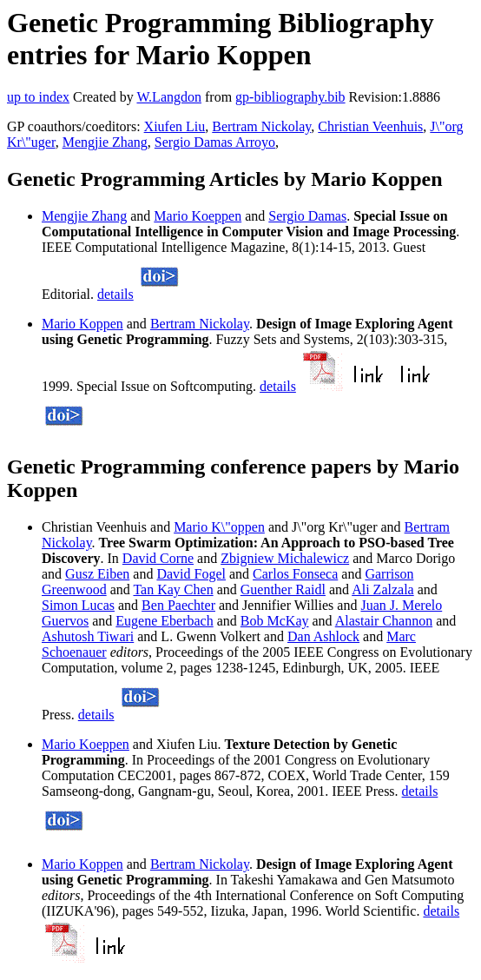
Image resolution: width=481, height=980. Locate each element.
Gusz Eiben (97, 574)
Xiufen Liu (175, 126)
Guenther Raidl (283, 589)
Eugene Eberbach (164, 621)
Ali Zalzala (383, 589)
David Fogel (191, 574)
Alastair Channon (384, 621)
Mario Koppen (82, 324)
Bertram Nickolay (261, 126)
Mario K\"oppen (219, 527)
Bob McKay (275, 621)
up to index (38, 97)
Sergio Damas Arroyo (215, 142)
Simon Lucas (78, 605)
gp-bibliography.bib (290, 97)
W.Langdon (169, 97)
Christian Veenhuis (370, 126)
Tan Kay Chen (173, 589)
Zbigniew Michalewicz (285, 558)
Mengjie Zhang (105, 142)
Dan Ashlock (323, 636)
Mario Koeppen (198, 216)
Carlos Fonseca (295, 574)
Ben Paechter (178, 605)
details (115, 294)
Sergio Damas (307, 216)
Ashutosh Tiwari (88, 636)
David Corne (158, 558)
